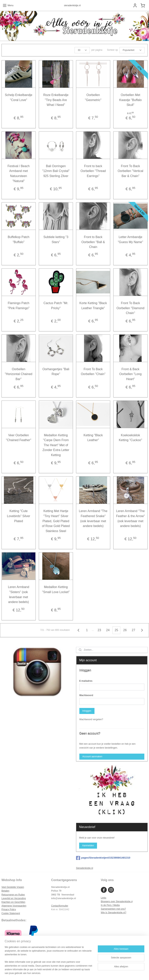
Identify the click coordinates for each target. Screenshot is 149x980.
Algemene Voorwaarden (14, 906)
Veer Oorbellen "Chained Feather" (19, 438)
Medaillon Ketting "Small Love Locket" (56, 589)
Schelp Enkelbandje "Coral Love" (19, 97)
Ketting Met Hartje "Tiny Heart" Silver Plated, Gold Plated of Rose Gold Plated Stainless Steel (56, 521)
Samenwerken (108, 909)
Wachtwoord (86, 695)
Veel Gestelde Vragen (13, 887)
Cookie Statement (11, 913)
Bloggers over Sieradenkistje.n (117, 901)
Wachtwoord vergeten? (91, 719)
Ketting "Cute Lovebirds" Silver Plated (19, 516)
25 (116, 630)
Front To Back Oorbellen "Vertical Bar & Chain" (130, 171)
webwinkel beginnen (83, 973)
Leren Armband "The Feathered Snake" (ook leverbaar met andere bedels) (93, 518)
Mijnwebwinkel (113, 973)
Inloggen (87, 711)
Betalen (6, 891)
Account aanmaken (92, 757)
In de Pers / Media (110, 905)
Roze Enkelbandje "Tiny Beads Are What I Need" (56, 100)
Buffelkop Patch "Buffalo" (19, 240)
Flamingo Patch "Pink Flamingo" (19, 306)
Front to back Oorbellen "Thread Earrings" (93, 171)
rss (71, 973)
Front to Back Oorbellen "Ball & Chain (93, 242)
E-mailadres (86, 681)
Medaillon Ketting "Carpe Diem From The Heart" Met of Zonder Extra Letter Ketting (56, 445)
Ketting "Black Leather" (93, 438)
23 (99, 630)
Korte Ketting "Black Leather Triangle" (93, 306)
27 (133, 630)
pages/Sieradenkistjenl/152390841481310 (103, 858)
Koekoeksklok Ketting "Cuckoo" (130, 438)
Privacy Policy (9, 909)
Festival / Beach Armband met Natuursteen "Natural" (19, 174)
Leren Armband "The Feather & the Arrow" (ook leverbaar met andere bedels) (130, 518)
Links (103, 898)
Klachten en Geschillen (13, 902)
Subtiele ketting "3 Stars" (56, 240)
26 (125, 630)
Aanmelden (88, 846)
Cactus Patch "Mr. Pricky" (56, 306)
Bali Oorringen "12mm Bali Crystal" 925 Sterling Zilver (56, 171)
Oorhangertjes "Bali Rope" (56, 372)
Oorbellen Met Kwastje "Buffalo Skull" (131, 100)
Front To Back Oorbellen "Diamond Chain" (131, 308)
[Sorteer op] (132, 50)
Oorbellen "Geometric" (93, 97)
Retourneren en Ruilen (13, 895)
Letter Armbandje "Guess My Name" (130, 240)
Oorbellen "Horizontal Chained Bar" (19, 374)
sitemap (64, 973)
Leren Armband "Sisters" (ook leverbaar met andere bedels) (19, 594)
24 (108, 630)
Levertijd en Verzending (14, 898)
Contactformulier (60, 906)
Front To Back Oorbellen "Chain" (93, 372)
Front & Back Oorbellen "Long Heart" (130, 374)
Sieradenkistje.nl (85, 868)
